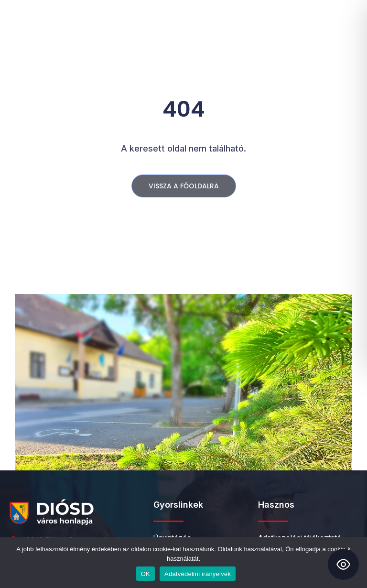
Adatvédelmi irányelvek (198, 574)
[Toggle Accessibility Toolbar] (343, 564)
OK (146, 574)
